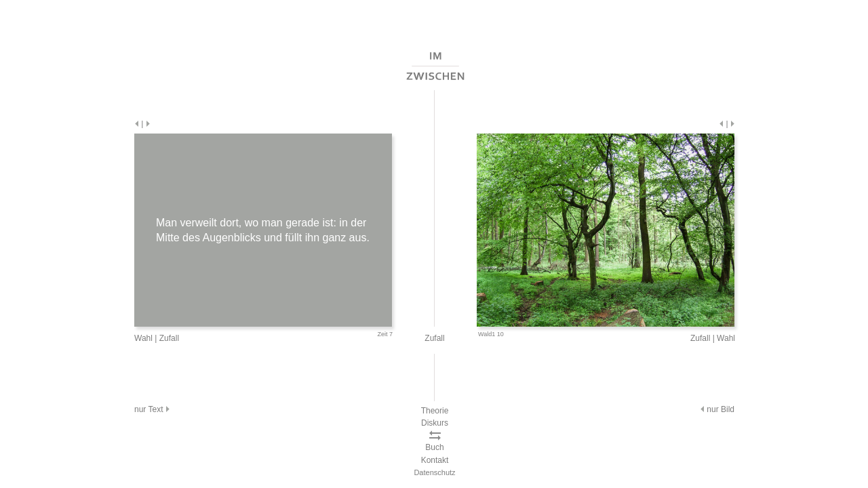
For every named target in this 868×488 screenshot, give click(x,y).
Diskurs (435, 423)
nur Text (153, 409)
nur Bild (716, 409)
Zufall (169, 338)
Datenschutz (434, 472)
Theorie (435, 411)
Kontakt (435, 460)
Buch (434, 447)
